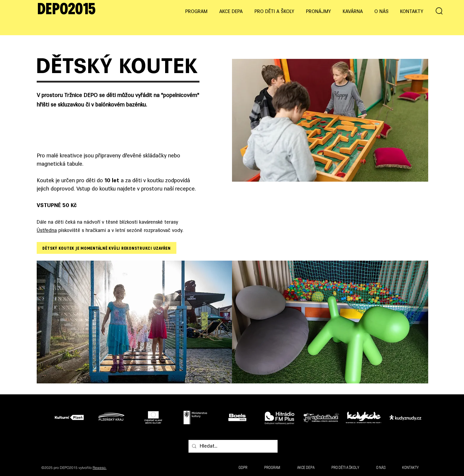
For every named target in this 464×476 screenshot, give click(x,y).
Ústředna (47, 231)
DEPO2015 (66, 10)
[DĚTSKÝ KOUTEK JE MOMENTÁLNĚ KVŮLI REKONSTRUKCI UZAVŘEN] (107, 248)
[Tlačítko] (71, 417)
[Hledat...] (232, 446)
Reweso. (100, 468)
